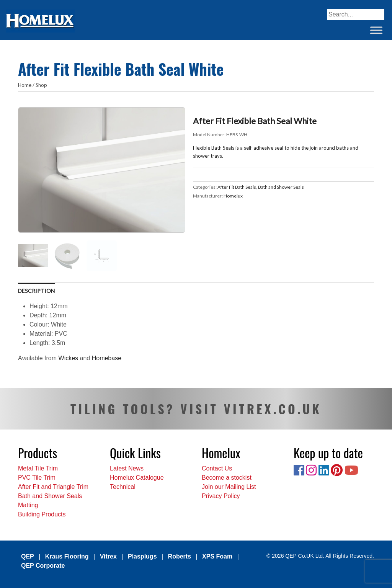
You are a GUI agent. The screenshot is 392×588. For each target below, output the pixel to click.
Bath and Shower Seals (281, 187)
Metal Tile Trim (38, 468)
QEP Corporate (43, 566)
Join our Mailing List (229, 487)
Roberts (180, 556)
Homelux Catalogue (137, 478)
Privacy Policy (221, 496)
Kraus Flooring (67, 556)
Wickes (69, 358)
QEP (28, 556)
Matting (28, 505)
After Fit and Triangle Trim (53, 487)
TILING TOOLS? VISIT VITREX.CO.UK (196, 409)
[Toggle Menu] (376, 30)
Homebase (107, 358)
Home (25, 85)
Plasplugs (142, 556)
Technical (123, 487)
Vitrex (108, 556)
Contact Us (217, 468)
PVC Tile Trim (37, 478)
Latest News (127, 468)
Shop (41, 85)
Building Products (42, 514)
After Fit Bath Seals (237, 187)
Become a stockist (227, 478)
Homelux (233, 196)
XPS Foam (217, 556)
